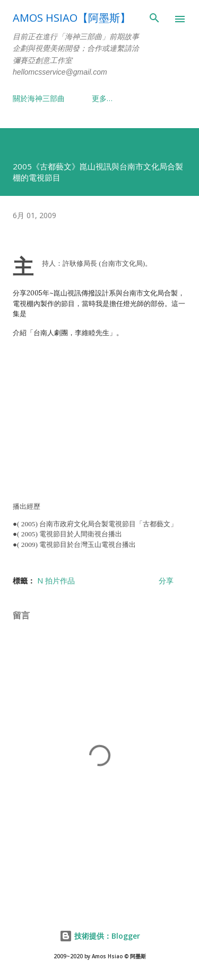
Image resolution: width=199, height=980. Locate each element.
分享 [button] (166, 581)
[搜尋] (154, 19)
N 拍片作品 (56, 581)
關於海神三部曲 (39, 98)
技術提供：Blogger (100, 936)
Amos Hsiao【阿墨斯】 (72, 18)
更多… (102, 98)
